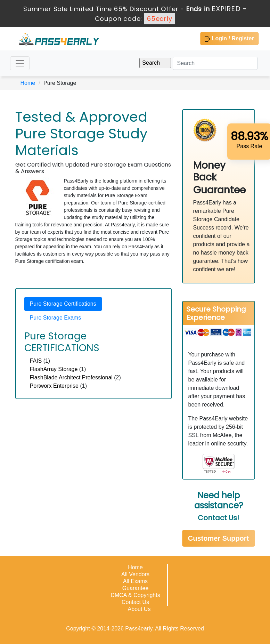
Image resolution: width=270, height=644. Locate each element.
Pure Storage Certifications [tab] (63, 304)
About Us (139, 609)
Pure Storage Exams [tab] (56, 318)
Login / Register (229, 39)
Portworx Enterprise (54, 386)
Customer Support (219, 538)
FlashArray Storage (54, 369)
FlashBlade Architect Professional (71, 377)
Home (28, 83)
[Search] (215, 63)
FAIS (36, 361)
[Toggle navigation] (20, 63)
